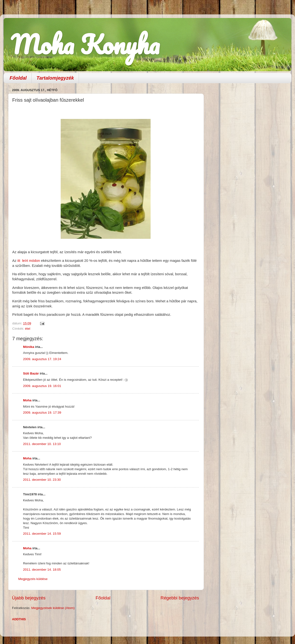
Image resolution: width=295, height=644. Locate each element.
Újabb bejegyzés (29, 598)
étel (28, 329)
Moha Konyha (85, 44)
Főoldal (18, 78)
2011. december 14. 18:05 (42, 570)
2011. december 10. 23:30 (42, 480)
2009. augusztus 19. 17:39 (42, 413)
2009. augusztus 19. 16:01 (42, 386)
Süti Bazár (31, 373)
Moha (27, 400)
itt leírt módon (29, 261)
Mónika (29, 347)
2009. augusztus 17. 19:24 (42, 359)
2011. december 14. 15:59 (42, 534)
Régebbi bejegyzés (180, 598)
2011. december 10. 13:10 (42, 444)
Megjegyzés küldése (33, 579)
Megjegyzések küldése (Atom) (53, 608)
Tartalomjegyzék (55, 78)
